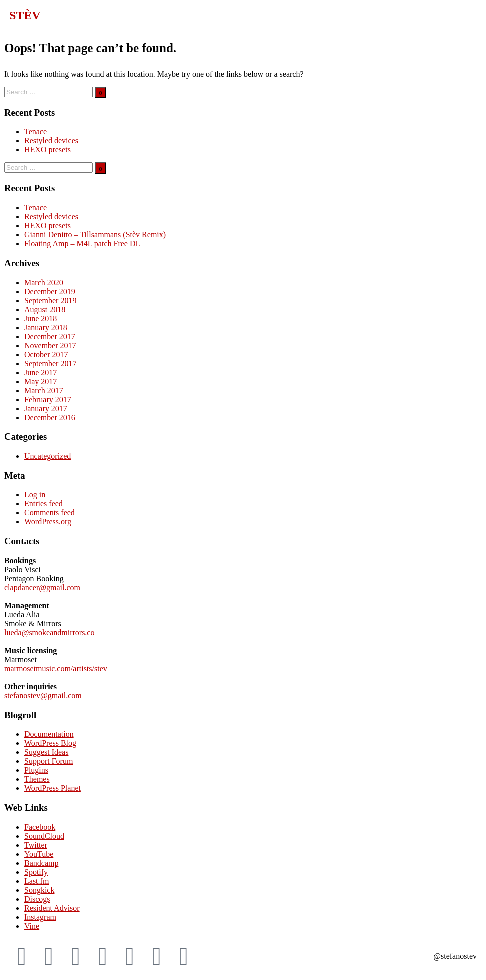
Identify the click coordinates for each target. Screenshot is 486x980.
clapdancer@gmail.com (42, 588)
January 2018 (46, 327)
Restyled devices (51, 140)
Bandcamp (41, 863)
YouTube (39, 854)
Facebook (40, 827)
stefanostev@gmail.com (43, 696)
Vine (32, 926)
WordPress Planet (52, 788)
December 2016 (50, 417)
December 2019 (50, 291)
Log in (35, 495)
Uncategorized (47, 456)
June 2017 (40, 372)
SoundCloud (44, 836)
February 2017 (48, 399)
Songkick (39, 890)
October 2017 (46, 354)
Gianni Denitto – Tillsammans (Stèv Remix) (95, 234)
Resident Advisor (52, 908)
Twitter (36, 845)
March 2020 (44, 282)
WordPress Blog (50, 743)
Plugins (36, 770)
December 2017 (50, 336)
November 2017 (50, 345)
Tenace (35, 131)
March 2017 (44, 390)
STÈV (25, 15)
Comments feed (49, 513)
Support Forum (48, 761)
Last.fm (36, 881)
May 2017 (40, 381)
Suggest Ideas (46, 752)
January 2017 (46, 408)
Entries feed (43, 504)
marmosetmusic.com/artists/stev (56, 669)
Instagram (40, 917)
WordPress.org (48, 522)
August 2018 (45, 309)
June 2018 (40, 318)
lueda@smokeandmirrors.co (49, 633)
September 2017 (50, 363)
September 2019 (50, 300)
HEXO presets (47, 149)
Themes (37, 779)
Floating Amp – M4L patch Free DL (82, 243)
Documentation (49, 734)
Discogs (37, 899)
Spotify (36, 872)
